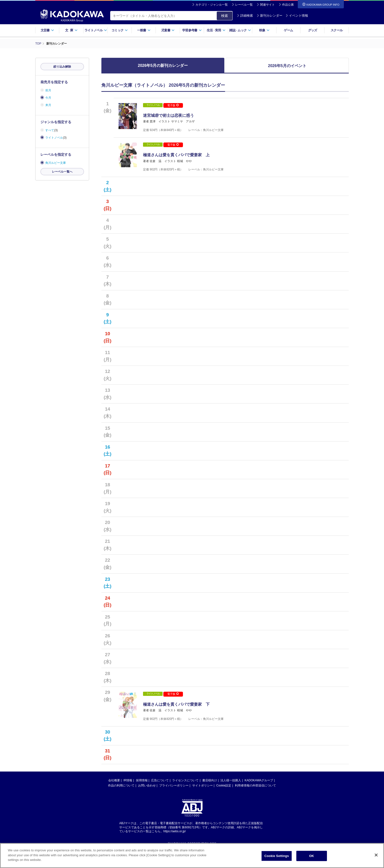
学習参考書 (192, 30)
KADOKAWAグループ (259, 796)
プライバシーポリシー (174, 801)
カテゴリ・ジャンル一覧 (212, 5)
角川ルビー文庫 (56, 163)
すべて (50, 130)
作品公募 (288, 5)
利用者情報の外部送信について (255, 801)
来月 (48, 105)
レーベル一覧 (244, 5)
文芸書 (47, 30)
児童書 (168, 30)
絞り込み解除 (62, 67)
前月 (48, 90)
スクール (337, 30)
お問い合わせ (147, 801)
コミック (120, 30)
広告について (160, 796)
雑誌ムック (240, 30)
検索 (225, 16)
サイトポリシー (203, 801)
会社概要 (114, 796)
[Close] (376, 856)
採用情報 (142, 796)
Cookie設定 (224, 801)
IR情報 (128, 796)
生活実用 (216, 30)
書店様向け (210, 796)
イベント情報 (297, 16)
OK (312, 857)
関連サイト (267, 5)
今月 (48, 98)
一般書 (144, 30)
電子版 (173, 105)
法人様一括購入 (231, 796)
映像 (264, 30)
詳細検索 (245, 16)
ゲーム (288, 30)
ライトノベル (96, 30)
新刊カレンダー (270, 16)
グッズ (313, 30)
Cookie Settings (277, 857)
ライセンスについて (185, 796)
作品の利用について (121, 801)
